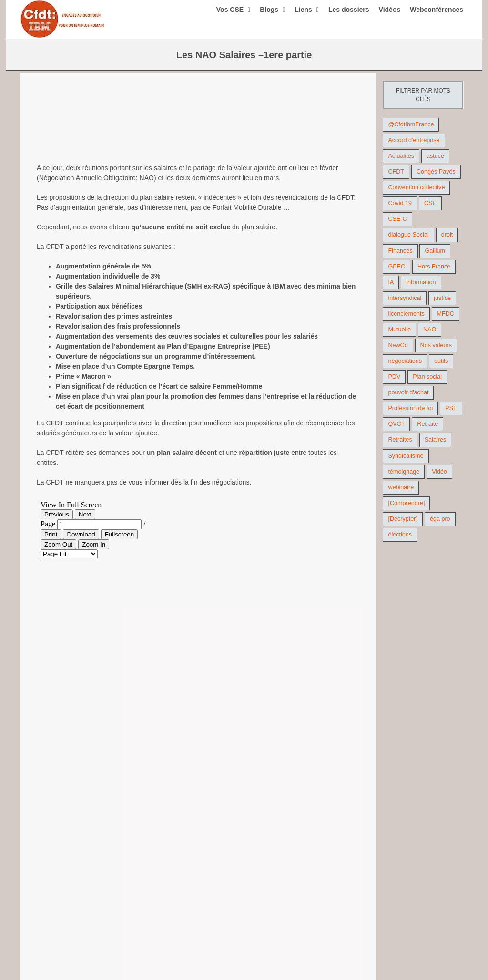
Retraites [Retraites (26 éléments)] (400, 440)
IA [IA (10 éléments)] (391, 282)
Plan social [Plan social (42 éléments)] (427, 377)
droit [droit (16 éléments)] (447, 235)
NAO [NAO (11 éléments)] (430, 330)
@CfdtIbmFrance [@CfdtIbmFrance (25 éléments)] (411, 124)
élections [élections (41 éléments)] (400, 535)
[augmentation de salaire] (198, 126)
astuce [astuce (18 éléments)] (435, 156)
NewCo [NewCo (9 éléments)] (398, 345)
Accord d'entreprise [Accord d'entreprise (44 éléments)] (414, 140)
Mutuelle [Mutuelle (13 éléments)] (399, 330)
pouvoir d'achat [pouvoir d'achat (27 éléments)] (408, 392)
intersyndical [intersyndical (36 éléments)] (405, 298)
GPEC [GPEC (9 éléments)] (396, 267)
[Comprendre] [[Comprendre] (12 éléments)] (406, 503)
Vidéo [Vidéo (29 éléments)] (439, 472)
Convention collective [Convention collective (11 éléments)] (416, 187)
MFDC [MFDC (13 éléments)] (446, 314)
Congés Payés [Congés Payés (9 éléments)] (436, 172)
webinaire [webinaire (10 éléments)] (401, 487)
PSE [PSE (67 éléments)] (451, 408)
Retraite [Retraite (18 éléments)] (427, 424)
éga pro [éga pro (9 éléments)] (440, 519)
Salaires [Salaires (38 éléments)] (436, 440)
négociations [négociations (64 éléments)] (405, 361)
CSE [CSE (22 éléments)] (430, 203)
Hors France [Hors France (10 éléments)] (434, 267)
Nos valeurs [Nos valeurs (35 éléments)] (436, 345)
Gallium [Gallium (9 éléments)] (435, 251)
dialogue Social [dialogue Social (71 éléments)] (408, 235)
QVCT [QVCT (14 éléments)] (396, 424)
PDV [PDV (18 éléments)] (394, 377)
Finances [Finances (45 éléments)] (400, 251)
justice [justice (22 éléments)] (442, 298)
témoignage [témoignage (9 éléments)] (404, 472)
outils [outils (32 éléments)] (441, 361)
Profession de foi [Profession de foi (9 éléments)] (410, 408)
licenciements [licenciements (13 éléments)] (406, 314)
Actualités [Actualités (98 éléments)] (401, 156)
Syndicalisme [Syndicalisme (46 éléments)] (406, 456)
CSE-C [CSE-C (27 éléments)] (397, 219)
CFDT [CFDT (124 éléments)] (396, 172)
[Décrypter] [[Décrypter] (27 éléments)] (403, 519)
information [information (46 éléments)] (421, 282)
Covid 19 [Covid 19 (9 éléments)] (400, 203)
